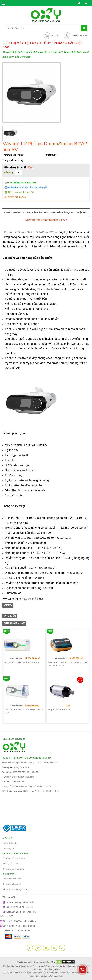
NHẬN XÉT (82, 213)
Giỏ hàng (51, 36)
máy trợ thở (29, 599)
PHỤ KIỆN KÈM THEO (38, 213)
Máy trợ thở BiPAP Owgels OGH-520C (22, 662)
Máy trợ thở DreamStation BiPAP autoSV (28, 232)
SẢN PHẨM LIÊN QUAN (62, 213)
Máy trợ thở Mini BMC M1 (60, 709)
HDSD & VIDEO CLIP (14, 213)
